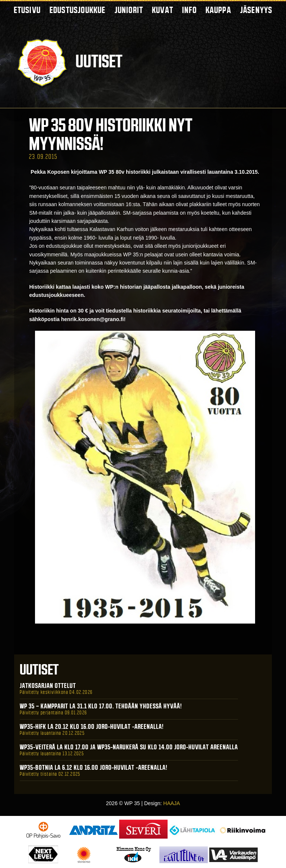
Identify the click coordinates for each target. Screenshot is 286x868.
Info (189, 10)
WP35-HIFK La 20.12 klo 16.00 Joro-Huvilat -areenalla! (92, 727)
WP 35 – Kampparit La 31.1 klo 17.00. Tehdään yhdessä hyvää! (101, 706)
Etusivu (27, 10)
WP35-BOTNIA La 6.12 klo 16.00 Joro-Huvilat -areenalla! (94, 768)
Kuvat (163, 10)
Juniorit (129, 10)
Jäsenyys (256, 10)
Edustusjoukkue (78, 10)
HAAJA (171, 803)
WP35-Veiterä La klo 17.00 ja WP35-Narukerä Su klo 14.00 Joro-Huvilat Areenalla (129, 747)
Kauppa (218, 10)
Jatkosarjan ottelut (48, 686)
